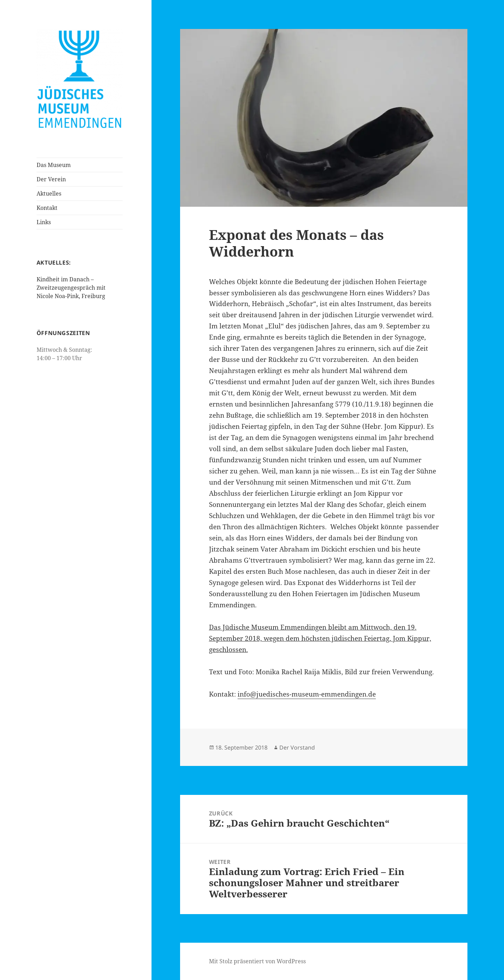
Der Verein (51, 179)
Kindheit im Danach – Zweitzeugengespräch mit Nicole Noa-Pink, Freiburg (71, 288)
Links (44, 222)
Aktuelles (49, 193)
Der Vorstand (297, 747)
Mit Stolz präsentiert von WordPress (257, 961)
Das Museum (54, 165)
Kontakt (47, 208)
